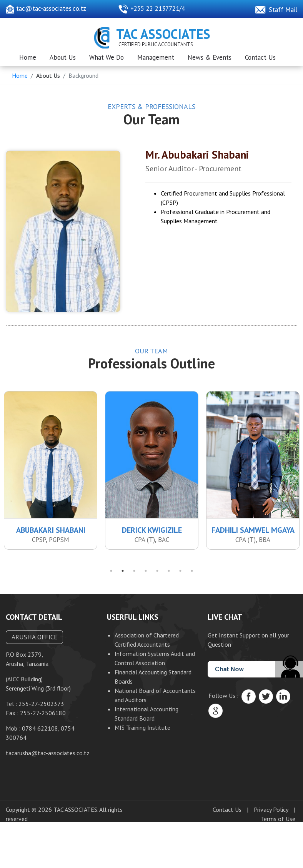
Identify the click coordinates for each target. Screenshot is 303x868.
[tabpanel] (152, 473)
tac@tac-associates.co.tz (46, 8)
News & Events (210, 57)
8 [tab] (192, 574)
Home (28, 57)
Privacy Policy (271, 813)
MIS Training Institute (142, 730)
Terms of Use (278, 822)
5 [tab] (157, 574)
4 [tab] (146, 574)
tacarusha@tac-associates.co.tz (48, 756)
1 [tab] (111, 574)
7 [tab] (180, 574)
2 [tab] (123, 574)
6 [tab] (169, 574)
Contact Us (260, 57)
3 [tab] (134, 574)
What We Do (107, 57)
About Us (63, 57)
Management (156, 57)
